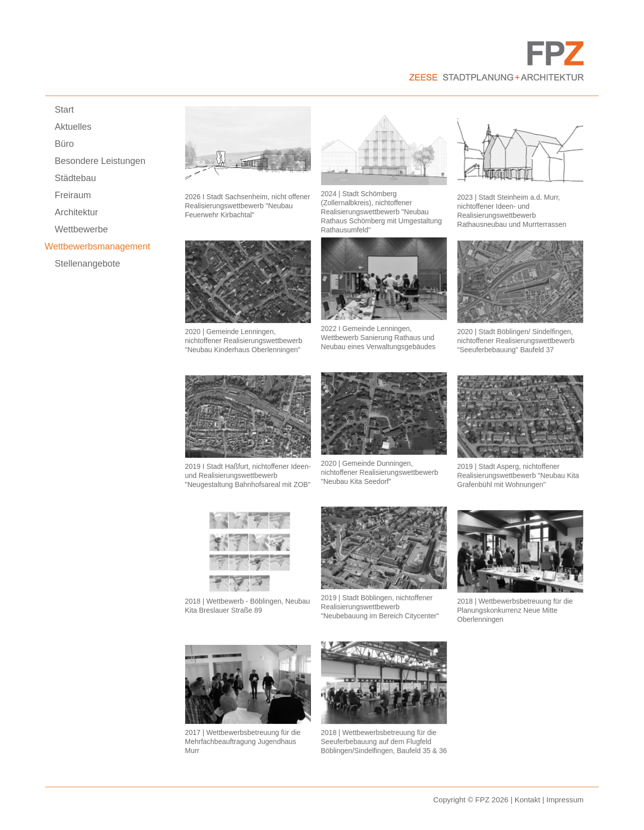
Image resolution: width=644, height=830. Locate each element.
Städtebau (75, 178)
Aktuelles (73, 127)
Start (64, 110)
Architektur (76, 212)
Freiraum (73, 195)
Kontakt (528, 800)
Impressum (565, 800)
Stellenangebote (88, 264)
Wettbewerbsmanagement (98, 246)
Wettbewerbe (82, 229)
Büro (64, 144)
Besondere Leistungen (100, 161)
